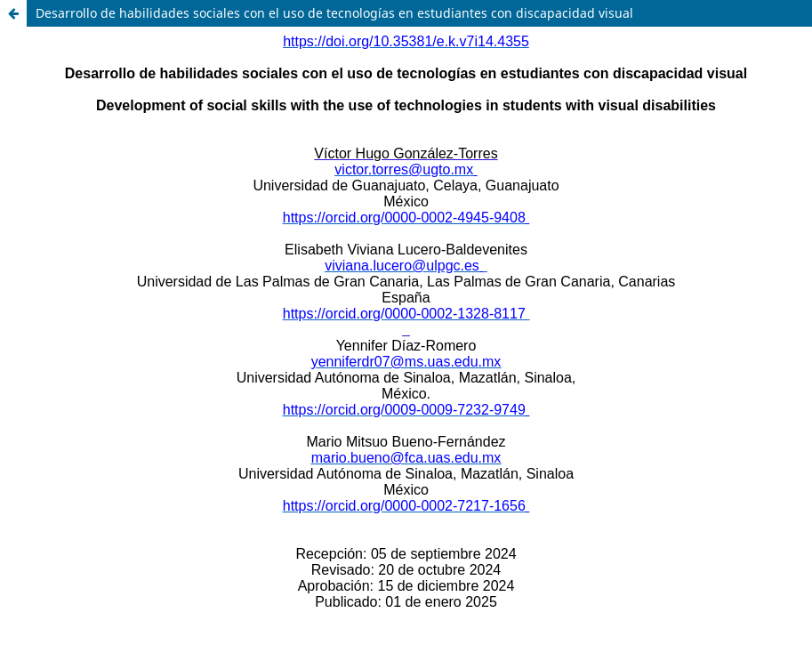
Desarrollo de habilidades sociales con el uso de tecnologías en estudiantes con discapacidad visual (334, 13)
